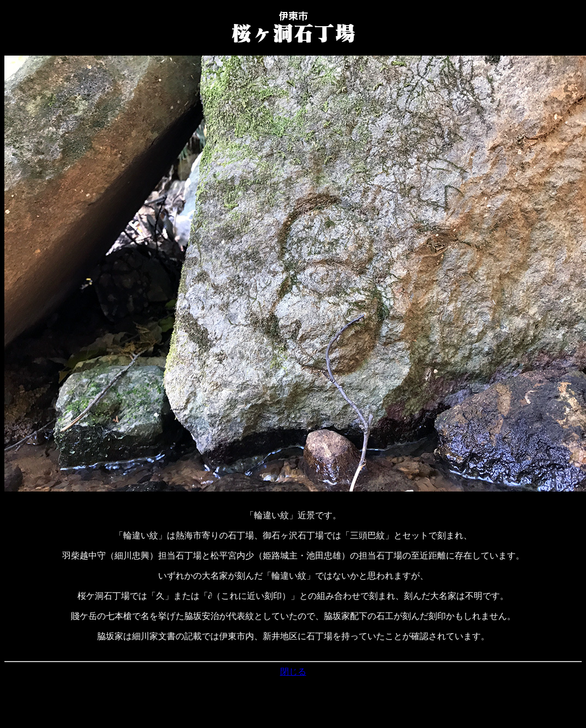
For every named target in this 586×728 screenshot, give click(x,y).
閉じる (293, 672)
